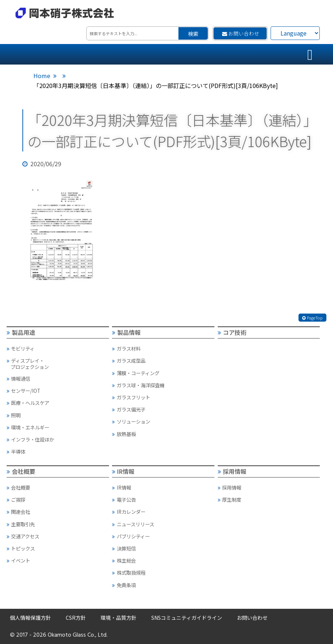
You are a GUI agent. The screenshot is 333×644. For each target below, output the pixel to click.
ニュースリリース (133, 524)
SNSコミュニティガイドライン (187, 618)
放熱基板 (124, 434)
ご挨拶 (16, 500)
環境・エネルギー (28, 427)
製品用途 (21, 332)
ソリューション (131, 421)
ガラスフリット (131, 397)
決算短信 (124, 548)
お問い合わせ (241, 33)
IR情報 (123, 471)
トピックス (21, 548)
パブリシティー (131, 536)
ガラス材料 (126, 348)
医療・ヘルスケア (28, 403)
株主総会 (124, 560)
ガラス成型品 (129, 361)
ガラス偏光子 (129, 409)
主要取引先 (21, 524)
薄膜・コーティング (135, 373)
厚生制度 (229, 500)
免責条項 (124, 585)
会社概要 (21, 471)
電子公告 (124, 500)
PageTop (312, 318)
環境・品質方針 (119, 618)
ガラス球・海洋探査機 (138, 385)
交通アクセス (23, 536)
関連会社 (18, 512)
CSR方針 (76, 618)
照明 (14, 415)
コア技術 (232, 332)
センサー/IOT (23, 391)
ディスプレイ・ (57, 363)
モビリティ (21, 348)
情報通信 (18, 378)
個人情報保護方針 (30, 618)
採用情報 (232, 471)
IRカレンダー (129, 512)
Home (42, 76)
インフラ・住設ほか (30, 439)
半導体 (16, 451)
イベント (18, 560)
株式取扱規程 (129, 572)
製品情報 (126, 332)
